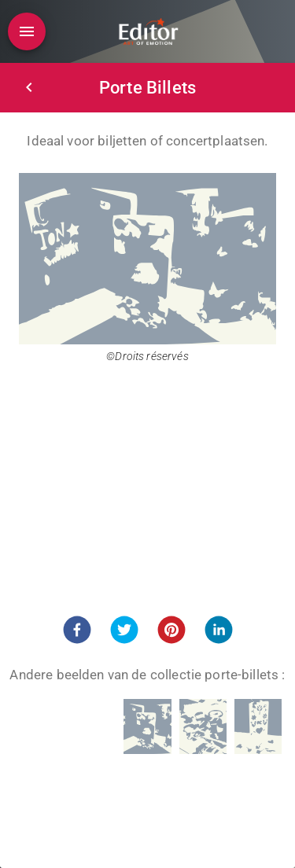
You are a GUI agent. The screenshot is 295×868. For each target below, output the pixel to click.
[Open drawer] (27, 31)
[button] (77, 630)
